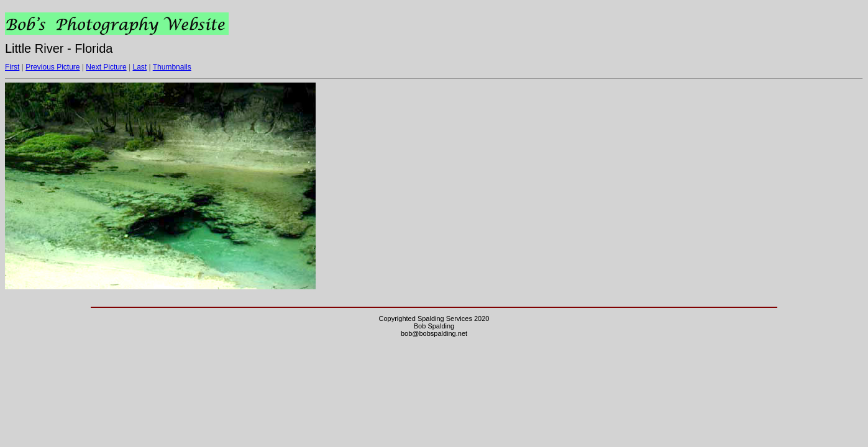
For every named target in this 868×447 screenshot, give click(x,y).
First (12, 67)
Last (139, 67)
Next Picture (106, 67)
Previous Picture (53, 67)
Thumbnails (172, 67)
